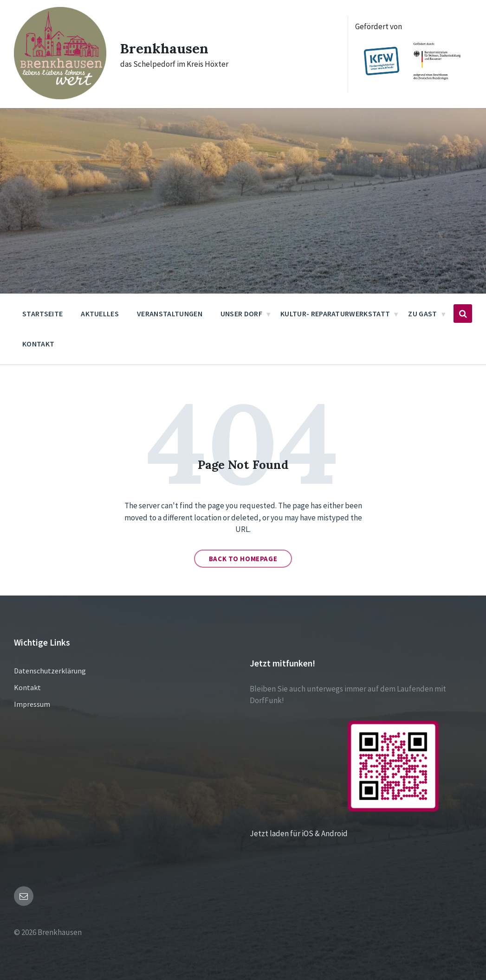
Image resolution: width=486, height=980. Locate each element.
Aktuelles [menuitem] (100, 314)
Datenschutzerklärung (50, 671)
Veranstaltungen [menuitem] (170, 314)
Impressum (32, 704)
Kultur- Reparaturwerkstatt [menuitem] (335, 314)
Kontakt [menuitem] (38, 344)
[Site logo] (60, 96)
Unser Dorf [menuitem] (241, 314)
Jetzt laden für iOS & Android (344, 833)
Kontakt (27, 687)
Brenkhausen (165, 48)
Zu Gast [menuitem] (422, 314)
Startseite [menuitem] (42, 314)
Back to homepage (243, 559)
